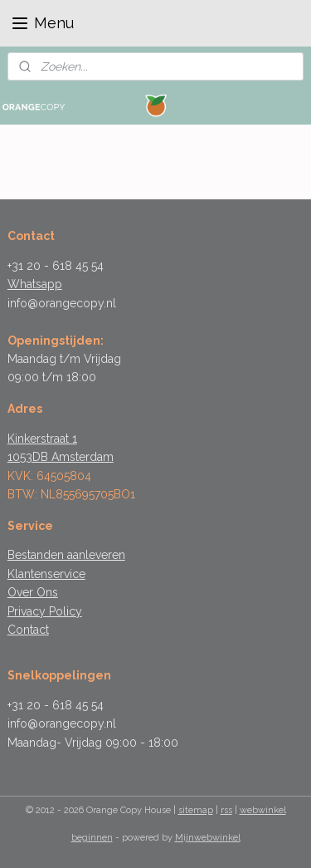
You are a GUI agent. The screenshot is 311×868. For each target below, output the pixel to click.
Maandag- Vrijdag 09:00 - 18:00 (93, 743)
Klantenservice (46, 574)
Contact (28, 630)
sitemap (196, 810)
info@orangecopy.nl (62, 303)
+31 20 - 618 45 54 (56, 266)
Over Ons (33, 592)
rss (226, 810)
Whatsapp (35, 284)
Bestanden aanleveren (66, 555)
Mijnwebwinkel (208, 838)
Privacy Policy (45, 611)
